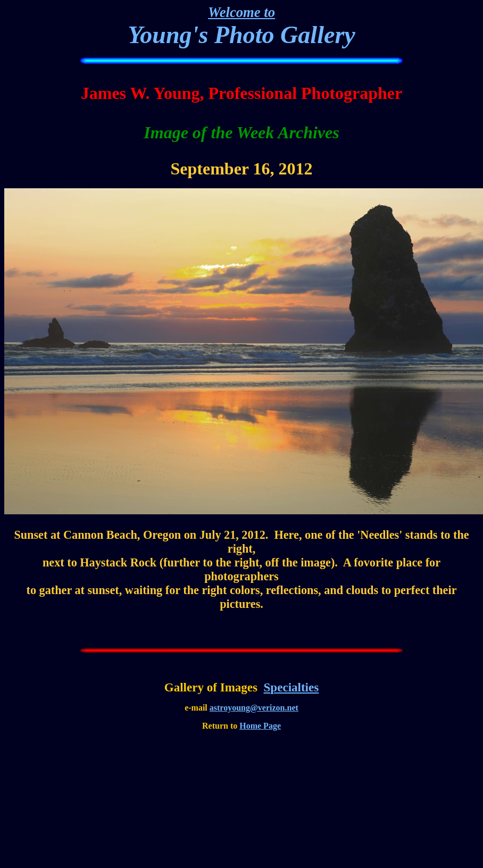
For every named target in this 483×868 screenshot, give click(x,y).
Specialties (292, 687)
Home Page (260, 726)
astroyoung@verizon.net (254, 708)
